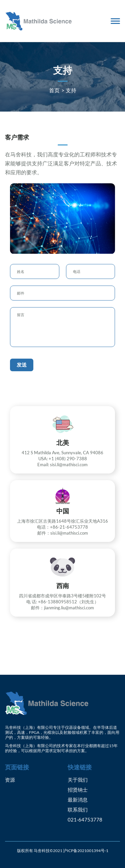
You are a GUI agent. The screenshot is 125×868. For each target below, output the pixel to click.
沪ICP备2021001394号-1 (86, 851)
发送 (22, 365)
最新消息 (78, 800)
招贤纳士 (78, 790)
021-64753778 (85, 820)
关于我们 (78, 780)
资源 (10, 780)
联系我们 (78, 810)
